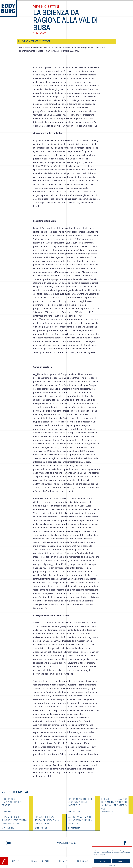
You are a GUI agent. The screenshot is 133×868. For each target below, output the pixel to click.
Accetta (103, 861)
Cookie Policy (112, 865)
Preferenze (121, 861)
